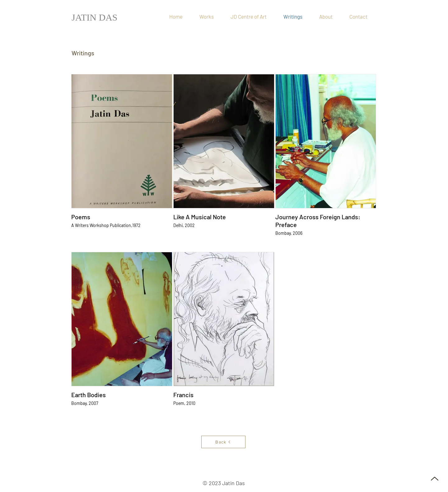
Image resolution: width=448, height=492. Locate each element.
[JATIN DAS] (96, 17)
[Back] (223, 442)
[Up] (434, 478)
